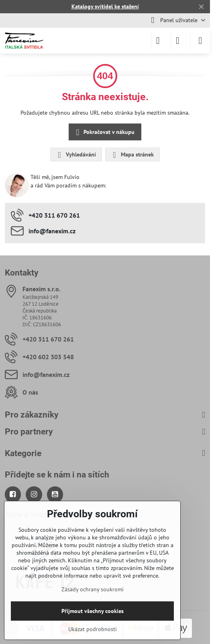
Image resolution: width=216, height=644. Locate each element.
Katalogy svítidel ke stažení (105, 6)
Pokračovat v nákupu (104, 133)
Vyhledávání (76, 155)
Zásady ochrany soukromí (93, 589)
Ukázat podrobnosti (93, 629)
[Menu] (200, 41)
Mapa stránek (132, 155)
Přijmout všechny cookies (93, 611)
